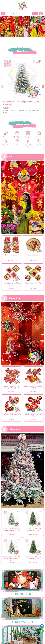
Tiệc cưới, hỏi (17, 137)
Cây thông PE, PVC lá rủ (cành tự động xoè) (33, 558)
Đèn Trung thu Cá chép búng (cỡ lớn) (33, 387)
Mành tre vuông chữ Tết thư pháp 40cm (12, 284)
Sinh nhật (6, 137)
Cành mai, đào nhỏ (33, 255)
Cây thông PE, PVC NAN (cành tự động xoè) (33, 530)
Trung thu (28, 137)
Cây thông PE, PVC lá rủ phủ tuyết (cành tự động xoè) (12, 530)
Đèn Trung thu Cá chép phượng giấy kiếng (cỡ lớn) (12, 387)
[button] (43, 87)
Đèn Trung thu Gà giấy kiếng (12, 414)
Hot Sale (23, 51)
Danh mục (23, 124)
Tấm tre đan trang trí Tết (33, 283)
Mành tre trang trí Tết (12, 255)
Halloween (39, 137)
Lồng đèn (39, 145)
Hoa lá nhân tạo (28, 146)
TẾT (10, 157)
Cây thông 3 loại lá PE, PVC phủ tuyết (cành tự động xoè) (12, 559)
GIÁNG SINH (14, 429)
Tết (17, 145)
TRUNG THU (14, 298)
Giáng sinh (6, 145)
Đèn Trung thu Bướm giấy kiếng (33, 415)
